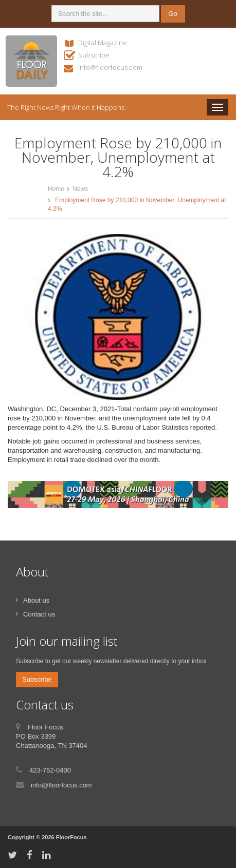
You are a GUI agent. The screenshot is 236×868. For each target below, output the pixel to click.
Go (173, 14)
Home (56, 189)
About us (36, 600)
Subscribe (94, 55)
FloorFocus (71, 837)
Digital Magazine (103, 43)
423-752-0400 (50, 770)
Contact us (39, 614)
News (80, 189)
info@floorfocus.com (110, 67)
